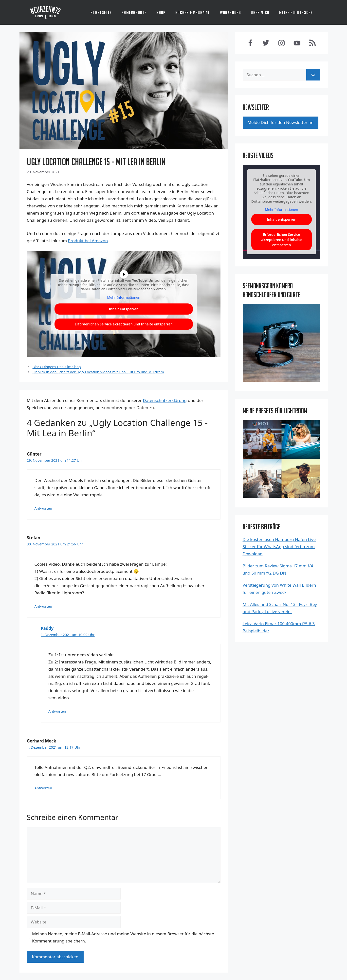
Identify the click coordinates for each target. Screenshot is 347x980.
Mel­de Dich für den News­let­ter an (281, 122)
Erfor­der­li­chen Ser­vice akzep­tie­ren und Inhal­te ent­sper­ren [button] (124, 324)
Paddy (47, 628)
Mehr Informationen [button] (281, 210)
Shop (161, 12)
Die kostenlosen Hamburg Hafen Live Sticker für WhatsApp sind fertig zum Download (279, 547)
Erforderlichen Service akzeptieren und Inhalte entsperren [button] (281, 240)
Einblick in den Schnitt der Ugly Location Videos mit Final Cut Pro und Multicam (98, 372)
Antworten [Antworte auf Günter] (43, 508)
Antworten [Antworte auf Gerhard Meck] (43, 788)
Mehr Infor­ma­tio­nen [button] (124, 298)
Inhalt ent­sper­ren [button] (124, 309)
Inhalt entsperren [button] (281, 219)
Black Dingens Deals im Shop (57, 367)
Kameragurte (134, 12)
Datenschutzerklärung (165, 400)
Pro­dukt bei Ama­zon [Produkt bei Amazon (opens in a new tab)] (88, 241)
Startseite (101, 12)
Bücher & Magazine (193, 12)
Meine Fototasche (296, 12)
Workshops (231, 12)
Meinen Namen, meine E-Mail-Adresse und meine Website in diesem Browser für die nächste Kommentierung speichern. (123, 937)
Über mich (260, 12)
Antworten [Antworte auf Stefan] (43, 606)
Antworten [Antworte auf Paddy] (57, 711)
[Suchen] (313, 75)
